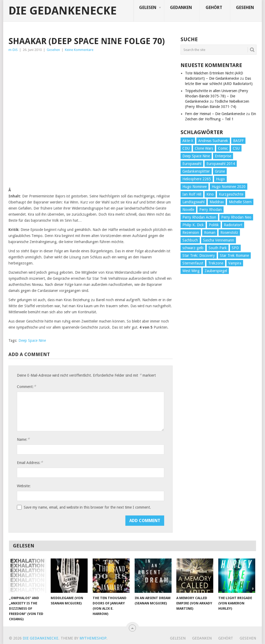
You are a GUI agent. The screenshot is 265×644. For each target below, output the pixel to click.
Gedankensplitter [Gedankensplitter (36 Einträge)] (196, 171)
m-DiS (13, 50)
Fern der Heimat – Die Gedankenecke (215, 114)
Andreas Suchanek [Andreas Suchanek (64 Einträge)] (213, 141)
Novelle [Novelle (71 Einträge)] (188, 210)
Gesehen (245, 8)
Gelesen (148, 8)
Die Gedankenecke (63, 11)
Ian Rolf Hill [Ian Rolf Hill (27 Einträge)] (192, 194)
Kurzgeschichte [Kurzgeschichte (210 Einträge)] (231, 194)
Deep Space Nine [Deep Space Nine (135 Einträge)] (196, 156)
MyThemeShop (93, 638)
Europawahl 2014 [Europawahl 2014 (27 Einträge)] (221, 164)
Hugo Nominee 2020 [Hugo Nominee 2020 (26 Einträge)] (229, 187)
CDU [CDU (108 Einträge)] (186, 148)
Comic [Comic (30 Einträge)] (223, 148)
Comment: (26, 387)
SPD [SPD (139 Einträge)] (235, 248)
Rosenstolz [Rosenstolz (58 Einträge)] (229, 233)
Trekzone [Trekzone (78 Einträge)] (216, 263)
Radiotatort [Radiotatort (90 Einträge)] (233, 225)
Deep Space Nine (32, 340)
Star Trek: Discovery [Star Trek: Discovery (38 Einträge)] (199, 255)
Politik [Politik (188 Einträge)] (214, 225)
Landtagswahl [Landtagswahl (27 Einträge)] (193, 202)
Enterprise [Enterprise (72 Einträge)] (223, 156)
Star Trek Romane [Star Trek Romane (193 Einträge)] (234, 255)
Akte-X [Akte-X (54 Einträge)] (188, 141)
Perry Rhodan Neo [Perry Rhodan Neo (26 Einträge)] (236, 217)
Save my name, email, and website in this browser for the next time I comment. (87, 507)
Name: (23, 439)
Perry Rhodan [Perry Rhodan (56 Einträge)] (210, 210)
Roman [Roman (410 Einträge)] (210, 233)
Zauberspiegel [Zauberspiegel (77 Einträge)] (216, 271)
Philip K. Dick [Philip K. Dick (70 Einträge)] (193, 225)
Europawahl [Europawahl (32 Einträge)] (192, 164)
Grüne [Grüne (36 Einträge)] (220, 171)
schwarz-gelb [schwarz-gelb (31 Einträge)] (193, 248)
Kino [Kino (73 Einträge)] (210, 194)
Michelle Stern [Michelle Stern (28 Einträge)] (240, 202)
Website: (24, 486)
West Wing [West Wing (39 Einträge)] (191, 271)
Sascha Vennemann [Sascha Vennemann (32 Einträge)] (219, 240)
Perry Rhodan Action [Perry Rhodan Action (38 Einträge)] (199, 217)
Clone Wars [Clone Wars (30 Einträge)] (204, 148)
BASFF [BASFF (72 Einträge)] (238, 141)
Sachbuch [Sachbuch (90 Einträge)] (190, 240)
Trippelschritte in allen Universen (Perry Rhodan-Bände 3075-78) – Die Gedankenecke (217, 96)
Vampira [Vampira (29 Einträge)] (235, 263)
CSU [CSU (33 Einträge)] (236, 148)
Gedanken (181, 8)
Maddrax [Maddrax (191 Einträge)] (217, 202)
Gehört (214, 8)
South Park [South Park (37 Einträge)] (218, 248)
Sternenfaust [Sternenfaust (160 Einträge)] (193, 263)
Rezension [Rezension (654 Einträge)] (191, 233)
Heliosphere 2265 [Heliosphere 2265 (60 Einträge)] (197, 179)
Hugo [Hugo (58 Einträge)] (220, 179)
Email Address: (30, 463)
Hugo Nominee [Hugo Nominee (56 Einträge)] (195, 187)
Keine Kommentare (79, 50)
